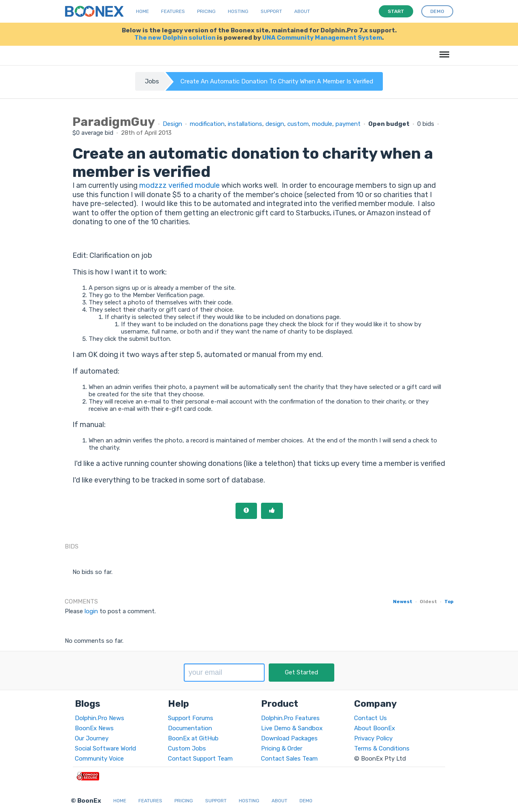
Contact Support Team (200, 759)
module (322, 124)
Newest (403, 602)
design (275, 124)
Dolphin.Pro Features (290, 718)
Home (142, 11)
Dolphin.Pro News (100, 718)
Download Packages (289, 738)
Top (449, 602)
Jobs (152, 81)
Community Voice (99, 759)
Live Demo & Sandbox (292, 728)
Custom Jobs (187, 748)
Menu (443, 50)
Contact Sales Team (289, 759)
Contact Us (370, 718)
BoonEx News (94, 728)
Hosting (238, 11)
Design (172, 124)
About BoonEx (375, 728)
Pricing (206, 11)
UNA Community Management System (322, 38)
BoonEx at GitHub (193, 738)
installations (245, 124)
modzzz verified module (179, 185)
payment (348, 124)
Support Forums (191, 718)
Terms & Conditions (382, 748)
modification (207, 124)
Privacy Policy (373, 738)
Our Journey (92, 738)
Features (173, 11)
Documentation (190, 728)
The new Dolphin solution (175, 38)
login (91, 611)
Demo (306, 801)
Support (271, 11)
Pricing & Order (282, 748)
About (302, 11)
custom (298, 124)
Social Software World (105, 748)
